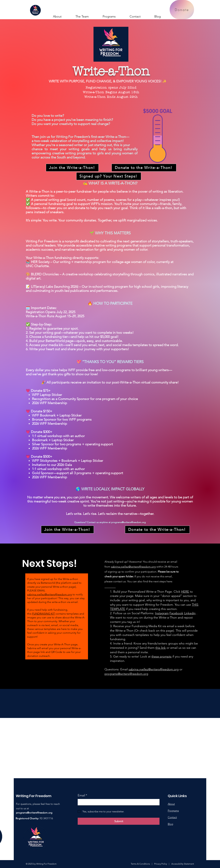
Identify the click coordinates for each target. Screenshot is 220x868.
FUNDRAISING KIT (43, 614)
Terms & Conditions (140, 864)
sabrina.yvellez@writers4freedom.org (49, 594)
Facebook (176, 613)
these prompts (161, 656)
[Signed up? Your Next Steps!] (109, 176)
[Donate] (182, 10)
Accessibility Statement (183, 864)
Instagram (162, 613)
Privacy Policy (161, 864)
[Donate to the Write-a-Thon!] (144, 168)
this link (161, 648)
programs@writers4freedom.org (128, 522)
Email (82, 795)
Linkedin (190, 613)
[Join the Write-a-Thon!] (72, 168)
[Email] (118, 802)
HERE (185, 592)
